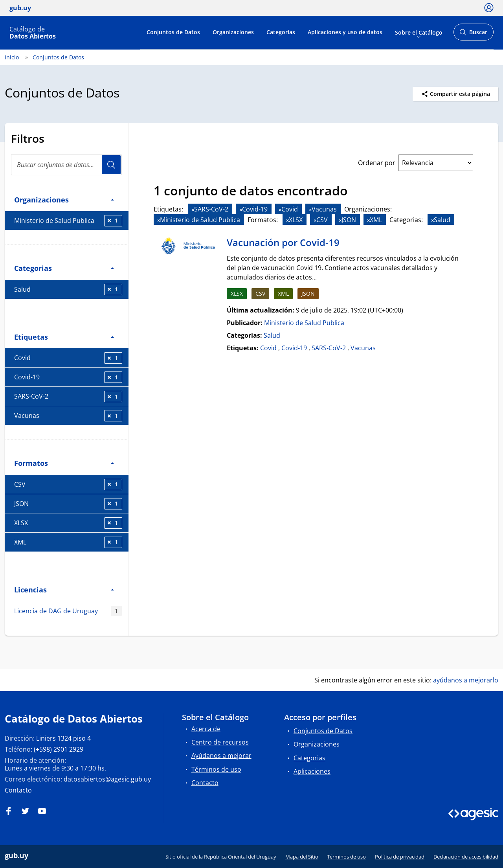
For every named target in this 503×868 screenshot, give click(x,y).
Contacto (18, 790)
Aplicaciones (312, 771)
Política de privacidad (400, 857)
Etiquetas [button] (64, 337)
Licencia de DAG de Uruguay (68, 611)
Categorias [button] (64, 268)
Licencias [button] (64, 589)
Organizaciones (233, 32)
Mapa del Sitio (302, 857)
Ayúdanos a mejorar (221, 756)
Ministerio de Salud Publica (68, 221)
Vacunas (68, 416)
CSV (68, 485)
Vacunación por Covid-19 (283, 242)
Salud (68, 290)
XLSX (68, 523)
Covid (68, 358)
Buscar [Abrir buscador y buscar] (473, 34)
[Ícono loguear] (489, 7)
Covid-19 (68, 377)
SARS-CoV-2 (68, 396)
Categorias (281, 32)
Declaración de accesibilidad (466, 857)
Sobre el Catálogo (419, 32)
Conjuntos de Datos (173, 32)
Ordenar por (377, 163)
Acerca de (206, 729)
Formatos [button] (64, 463)
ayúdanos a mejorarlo (466, 680)
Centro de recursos (220, 742)
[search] (66, 165)
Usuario (111, 165)
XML (68, 542)
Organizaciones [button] (64, 200)
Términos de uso (216, 769)
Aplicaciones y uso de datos (345, 32)
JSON (68, 504)
